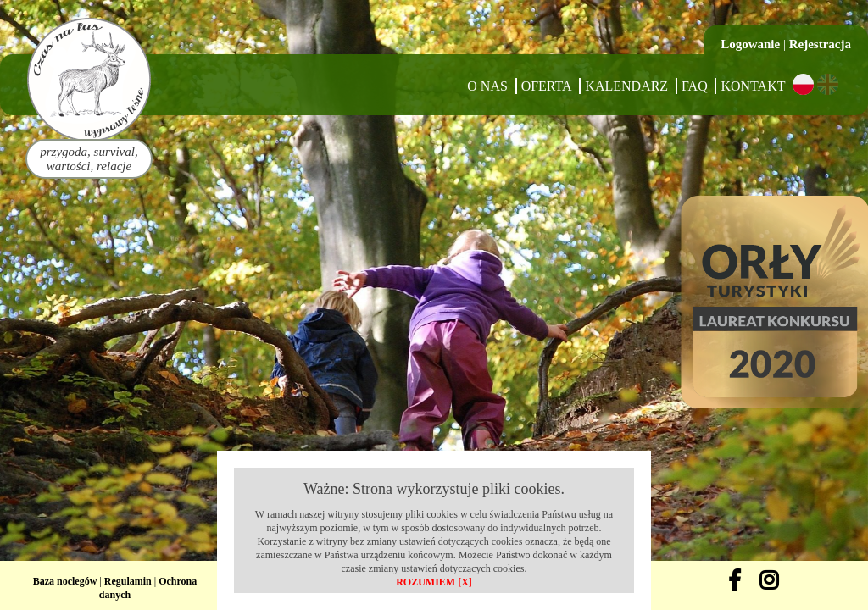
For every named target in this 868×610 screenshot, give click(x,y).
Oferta (547, 86)
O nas (487, 86)
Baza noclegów (65, 581)
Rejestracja (820, 44)
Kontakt (753, 86)
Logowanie (750, 44)
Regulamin (128, 581)
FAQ (695, 86)
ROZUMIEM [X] (434, 582)
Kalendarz (626, 86)
